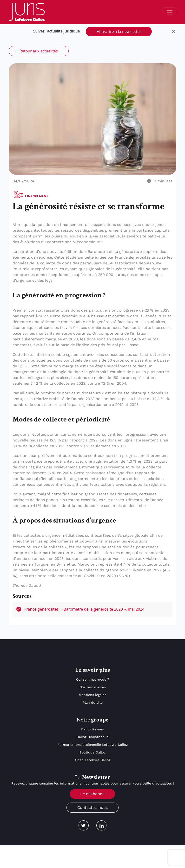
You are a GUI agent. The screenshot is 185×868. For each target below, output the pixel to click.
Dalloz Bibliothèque (93, 737)
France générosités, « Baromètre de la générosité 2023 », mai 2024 (84, 609)
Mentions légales (92, 695)
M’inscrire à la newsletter (119, 32)
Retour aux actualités (36, 51)
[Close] (173, 32)
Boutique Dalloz (92, 752)
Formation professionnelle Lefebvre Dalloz (93, 745)
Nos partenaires (93, 687)
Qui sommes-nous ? (93, 679)
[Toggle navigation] (170, 12)
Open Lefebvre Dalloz (93, 760)
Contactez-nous (92, 807)
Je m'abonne (92, 794)
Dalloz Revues (92, 729)
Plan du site (93, 702)
